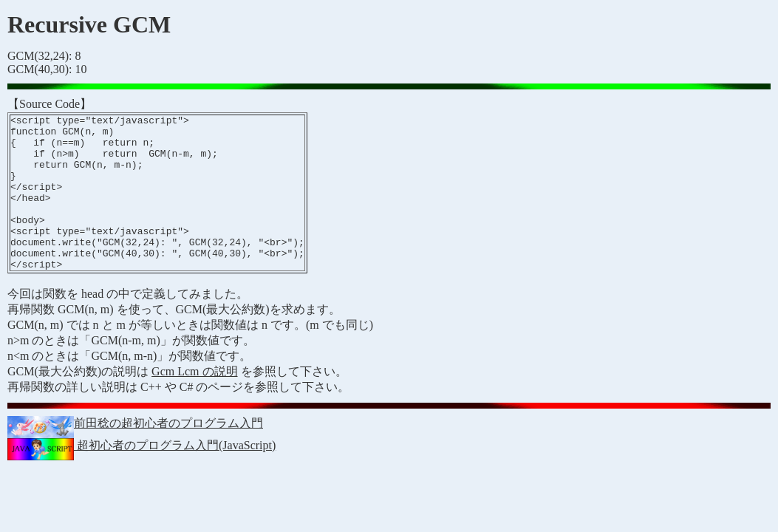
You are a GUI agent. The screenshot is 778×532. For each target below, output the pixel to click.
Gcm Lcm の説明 (194, 402)
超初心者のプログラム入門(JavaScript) (141, 476)
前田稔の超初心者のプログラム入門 (135, 454)
